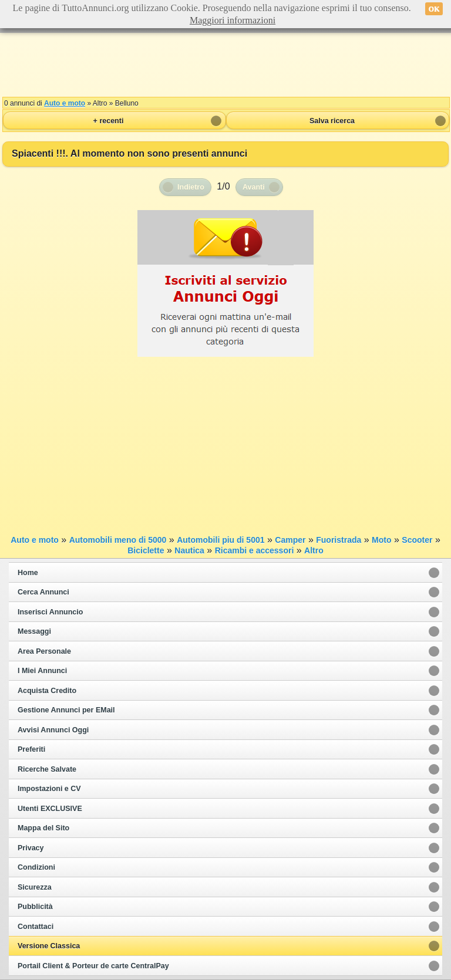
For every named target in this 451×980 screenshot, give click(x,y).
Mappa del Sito (43, 828)
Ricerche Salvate (47, 769)
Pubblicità (35, 907)
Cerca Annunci (43, 592)
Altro (314, 550)
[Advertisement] (225, 65)
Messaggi (34, 631)
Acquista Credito (47, 691)
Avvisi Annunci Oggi (53, 730)
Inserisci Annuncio (50, 612)
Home (28, 573)
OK (434, 9)
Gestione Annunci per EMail (66, 710)
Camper (290, 540)
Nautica (189, 550)
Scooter (417, 540)
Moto (381, 540)
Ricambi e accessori (255, 550)
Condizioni (36, 867)
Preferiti (31, 749)
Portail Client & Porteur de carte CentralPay (93, 966)
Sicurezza (35, 887)
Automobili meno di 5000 (118, 540)
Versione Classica (49, 946)
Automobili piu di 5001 (221, 540)
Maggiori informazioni (233, 20)
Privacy (31, 848)
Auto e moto (65, 103)
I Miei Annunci (42, 671)
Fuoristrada (339, 540)
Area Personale (44, 651)
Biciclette (146, 550)
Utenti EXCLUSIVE (50, 809)
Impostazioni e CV (49, 789)
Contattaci (36, 927)
